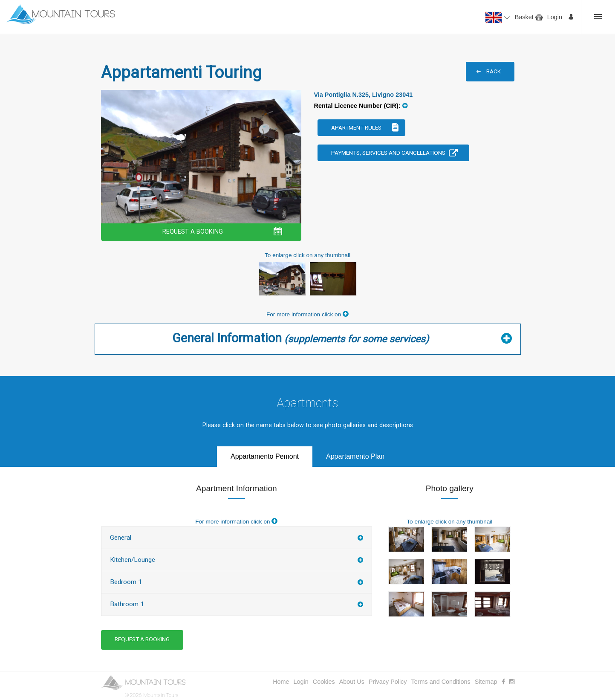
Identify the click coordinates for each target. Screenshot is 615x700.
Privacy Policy (388, 682)
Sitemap (486, 682)
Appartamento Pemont (265, 456)
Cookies (324, 682)
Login (555, 17)
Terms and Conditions (441, 682)
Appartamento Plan (355, 456)
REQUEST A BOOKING (193, 232)
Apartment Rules (356, 127)
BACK (494, 71)
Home (281, 682)
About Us (352, 682)
